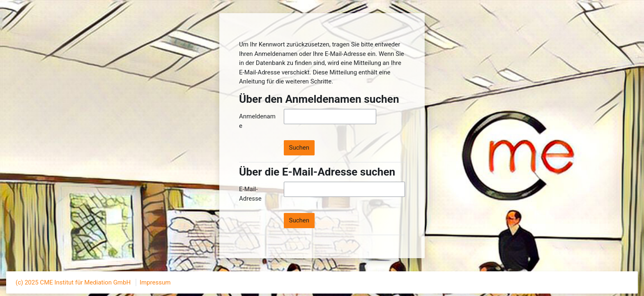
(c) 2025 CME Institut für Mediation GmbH (74, 282)
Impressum (155, 282)
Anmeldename (257, 121)
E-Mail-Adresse (250, 194)
